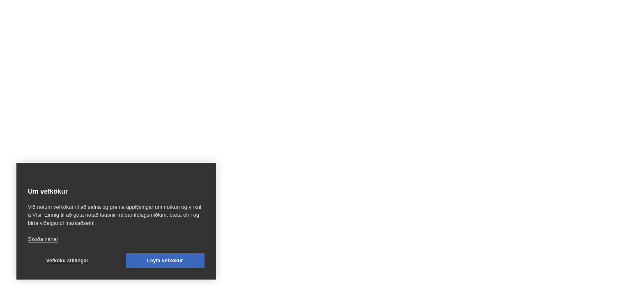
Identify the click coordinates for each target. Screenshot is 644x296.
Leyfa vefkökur (165, 261)
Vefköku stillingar (68, 261)
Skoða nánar (43, 239)
